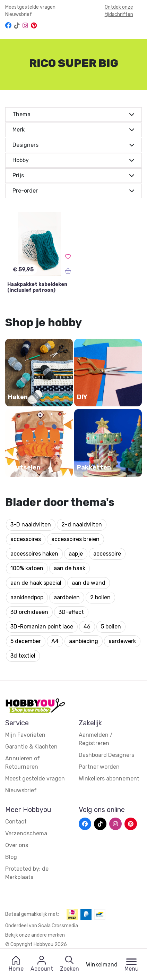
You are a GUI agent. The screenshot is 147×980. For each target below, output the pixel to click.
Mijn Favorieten (25, 735)
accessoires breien (75, 539)
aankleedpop (27, 597)
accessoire (107, 554)
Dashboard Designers (106, 755)
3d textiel (23, 656)
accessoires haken (34, 554)
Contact (16, 822)
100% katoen (27, 568)
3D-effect (71, 612)
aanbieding (84, 641)
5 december (26, 641)
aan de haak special (36, 583)
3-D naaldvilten (31, 525)
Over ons (17, 845)
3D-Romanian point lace (42, 627)
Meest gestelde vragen (35, 779)
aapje (76, 554)
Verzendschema (26, 833)
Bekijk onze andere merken (35, 935)
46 (87, 627)
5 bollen (111, 627)
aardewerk (122, 641)
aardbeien (67, 597)
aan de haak (70, 568)
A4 (55, 641)
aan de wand (89, 583)
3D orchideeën (29, 612)
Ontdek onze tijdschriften (119, 11)
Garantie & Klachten (31, 747)
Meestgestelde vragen (30, 7)
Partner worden (99, 767)
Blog (11, 857)
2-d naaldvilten (82, 525)
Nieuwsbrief (19, 14)
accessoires (26, 539)
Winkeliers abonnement (109, 779)
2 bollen (100, 597)
